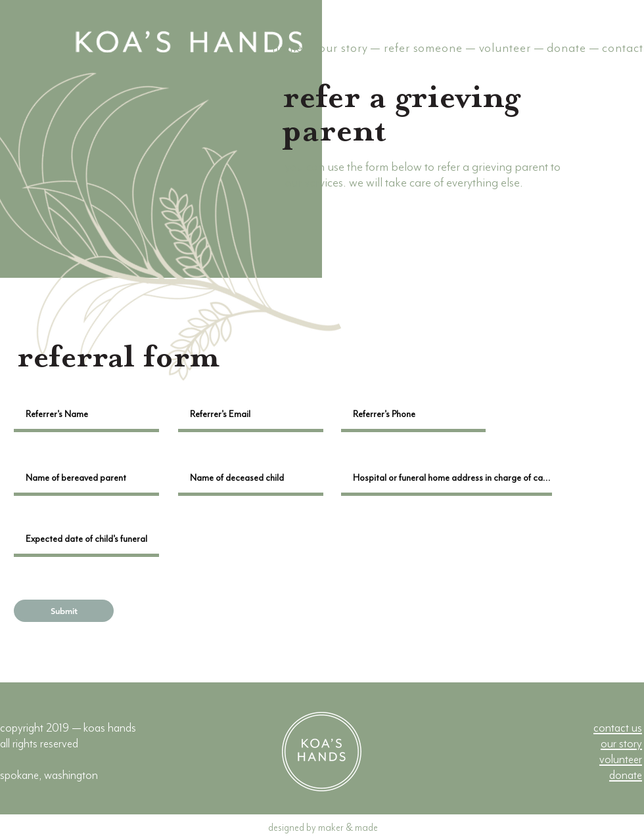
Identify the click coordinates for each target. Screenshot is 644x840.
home (287, 48)
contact (622, 48)
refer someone (423, 48)
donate (566, 48)
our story (343, 48)
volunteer (505, 48)
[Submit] (64, 611)
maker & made (348, 828)
